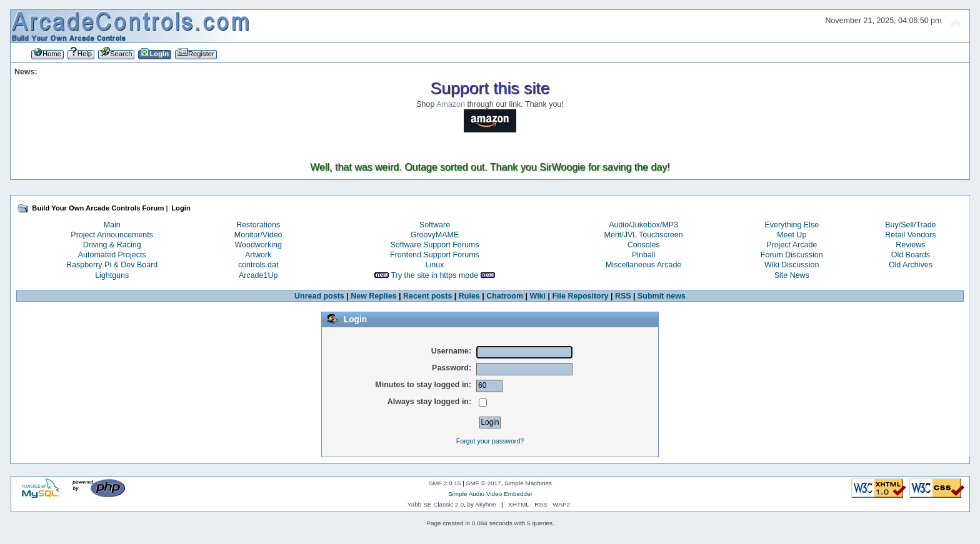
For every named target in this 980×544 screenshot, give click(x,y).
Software (435, 225)
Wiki (538, 296)
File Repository (580, 296)
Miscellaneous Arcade (643, 265)
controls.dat (258, 265)
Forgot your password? (490, 441)
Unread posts (319, 296)
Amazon (451, 104)
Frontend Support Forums (435, 255)
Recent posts (427, 296)
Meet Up (792, 235)
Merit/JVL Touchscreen (644, 235)
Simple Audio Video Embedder (490, 494)
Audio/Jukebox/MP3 (643, 225)
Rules (469, 296)
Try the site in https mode (435, 275)
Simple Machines (528, 483)
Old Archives (911, 265)
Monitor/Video (258, 235)
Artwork (258, 255)
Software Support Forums (434, 245)
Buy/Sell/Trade (910, 225)
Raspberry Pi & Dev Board (112, 265)
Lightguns (112, 275)
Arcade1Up (258, 275)
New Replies (373, 296)
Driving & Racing (112, 245)
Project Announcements (112, 235)
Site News (792, 275)
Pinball (643, 255)
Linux (435, 265)
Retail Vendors (910, 235)
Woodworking (258, 245)
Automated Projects (112, 255)
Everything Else (792, 225)
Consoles (644, 245)
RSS (623, 296)
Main (112, 225)
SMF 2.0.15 (445, 483)
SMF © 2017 (484, 483)
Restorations (258, 225)
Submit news (662, 296)
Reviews (910, 245)
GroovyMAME (435, 235)
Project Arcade (792, 245)
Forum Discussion (792, 255)
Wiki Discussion (792, 265)
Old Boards (911, 255)
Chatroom (505, 296)
